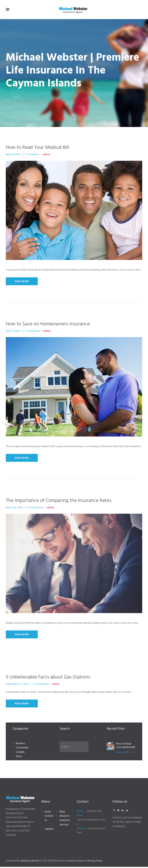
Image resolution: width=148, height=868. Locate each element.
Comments (28, 155)
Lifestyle (20, 754)
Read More (22, 282)
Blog (62, 813)
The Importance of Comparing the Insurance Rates (66, 502)
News (19, 758)
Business (20, 746)
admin (40, 155)
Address (81, 830)
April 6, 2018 (11, 155)
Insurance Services (65, 824)
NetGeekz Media (30, 862)
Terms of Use (76, 862)
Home (48, 813)
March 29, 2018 (13, 509)
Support (49, 830)
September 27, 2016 (14, 686)
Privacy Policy (96, 862)
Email (80, 817)
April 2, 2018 (11, 332)
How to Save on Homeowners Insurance (54, 324)
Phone (80, 812)
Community (22, 750)
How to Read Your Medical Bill (42, 147)
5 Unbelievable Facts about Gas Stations (53, 678)
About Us (64, 817)
